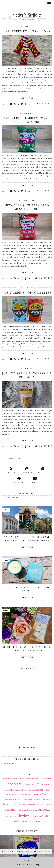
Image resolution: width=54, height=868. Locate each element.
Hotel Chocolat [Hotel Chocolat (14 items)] (14, 799)
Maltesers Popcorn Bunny (27, 31)
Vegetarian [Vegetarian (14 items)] (37, 821)
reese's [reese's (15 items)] (15, 816)
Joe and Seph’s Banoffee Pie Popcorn (27, 375)
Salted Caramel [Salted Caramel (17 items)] (36, 816)
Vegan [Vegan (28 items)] (30, 821)
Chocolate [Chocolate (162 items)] (13, 784)
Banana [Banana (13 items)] (15, 779)
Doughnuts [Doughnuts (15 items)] (46, 790)
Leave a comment (43, 103)
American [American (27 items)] (8, 778)
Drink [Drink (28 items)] (8, 794)
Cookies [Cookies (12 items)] (6, 790)
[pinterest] (19, 480)
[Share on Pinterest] (22, 104)
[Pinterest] (15, 683)
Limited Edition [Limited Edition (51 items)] (13, 804)
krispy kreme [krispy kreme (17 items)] (39, 799)
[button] (50, 4)
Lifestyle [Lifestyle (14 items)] (47, 799)
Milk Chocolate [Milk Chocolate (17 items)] (17, 810)
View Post (27, 98)
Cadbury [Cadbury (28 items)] (36, 778)
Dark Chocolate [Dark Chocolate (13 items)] (29, 790)
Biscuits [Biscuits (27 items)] (22, 778)
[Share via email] (11, 104)
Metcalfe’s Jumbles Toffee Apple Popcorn (27, 120)
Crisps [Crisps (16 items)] (12, 790)
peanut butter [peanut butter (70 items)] (42, 809)
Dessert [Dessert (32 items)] (38, 790)
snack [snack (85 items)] (46, 816)
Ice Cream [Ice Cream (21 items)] (24, 799)
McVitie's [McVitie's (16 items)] (7, 810)
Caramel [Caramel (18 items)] (48, 779)
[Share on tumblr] (25, 104)
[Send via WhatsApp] (29, 104)
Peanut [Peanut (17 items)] (30, 810)
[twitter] (11, 470)
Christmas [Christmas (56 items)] (43, 784)
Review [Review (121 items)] (24, 816)
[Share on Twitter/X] (18, 104)
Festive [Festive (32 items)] (28, 794)
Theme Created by (27, 865)
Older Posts (13, 458)
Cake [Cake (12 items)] (42, 779)
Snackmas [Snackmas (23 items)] (18, 821)
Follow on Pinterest (27, 748)
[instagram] (27, 470)
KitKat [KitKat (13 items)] (31, 799)
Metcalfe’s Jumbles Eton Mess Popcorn (27, 207)
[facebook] (43, 470)
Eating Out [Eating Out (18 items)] (20, 795)
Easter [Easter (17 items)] (13, 795)
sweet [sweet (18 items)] (25, 821)
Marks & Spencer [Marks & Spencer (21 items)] (35, 804)
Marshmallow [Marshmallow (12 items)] (47, 804)
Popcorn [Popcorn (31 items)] (8, 816)
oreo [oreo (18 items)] (25, 810)
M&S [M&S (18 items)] (25, 804)
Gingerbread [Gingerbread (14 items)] (37, 795)
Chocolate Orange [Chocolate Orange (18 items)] (29, 785)
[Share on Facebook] (15, 104)
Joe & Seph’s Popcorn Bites (27, 292)
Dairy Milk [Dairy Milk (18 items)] (19, 790)
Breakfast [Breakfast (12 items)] (29, 779)
